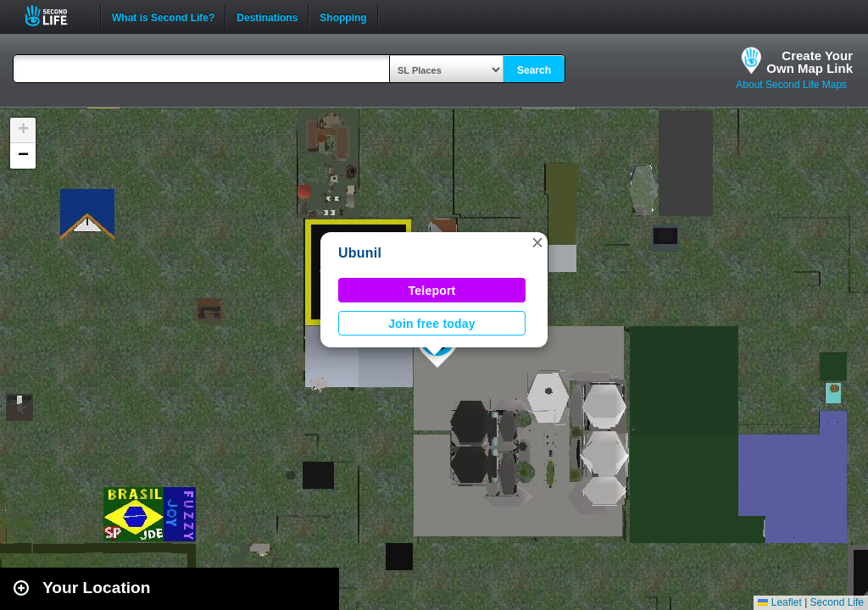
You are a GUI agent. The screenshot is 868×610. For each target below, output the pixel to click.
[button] (537, 242)
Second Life (56, 16)
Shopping (343, 16)
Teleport (432, 291)
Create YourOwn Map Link (810, 62)
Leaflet (779, 602)
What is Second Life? (163, 16)
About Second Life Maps (791, 85)
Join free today (432, 324)
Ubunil (360, 253)
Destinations (267, 16)
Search (534, 70)
